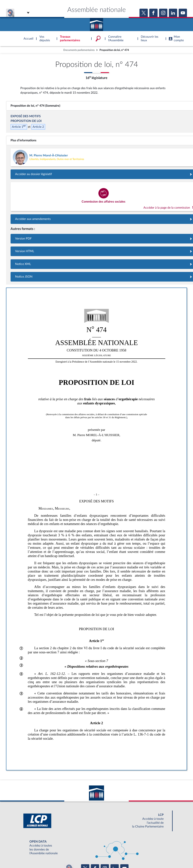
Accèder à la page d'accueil (96, 23)
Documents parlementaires (79, 50)
